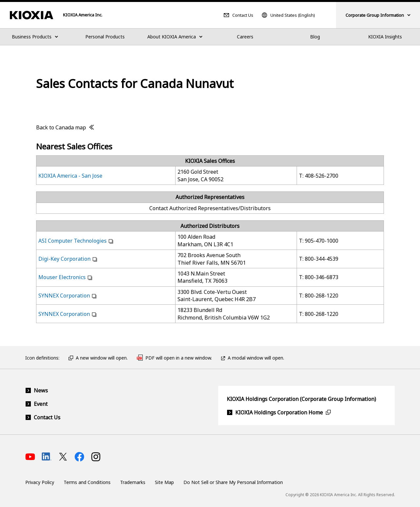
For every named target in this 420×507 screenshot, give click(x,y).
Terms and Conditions (87, 482)
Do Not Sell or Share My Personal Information (233, 482)
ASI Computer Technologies (73, 241)
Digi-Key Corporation (64, 259)
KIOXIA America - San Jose (70, 176)
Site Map (164, 482)
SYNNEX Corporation (64, 296)
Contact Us (243, 15)
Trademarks (133, 482)
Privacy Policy (40, 482)
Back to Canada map (61, 127)
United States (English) (293, 15)
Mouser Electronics (62, 277)
